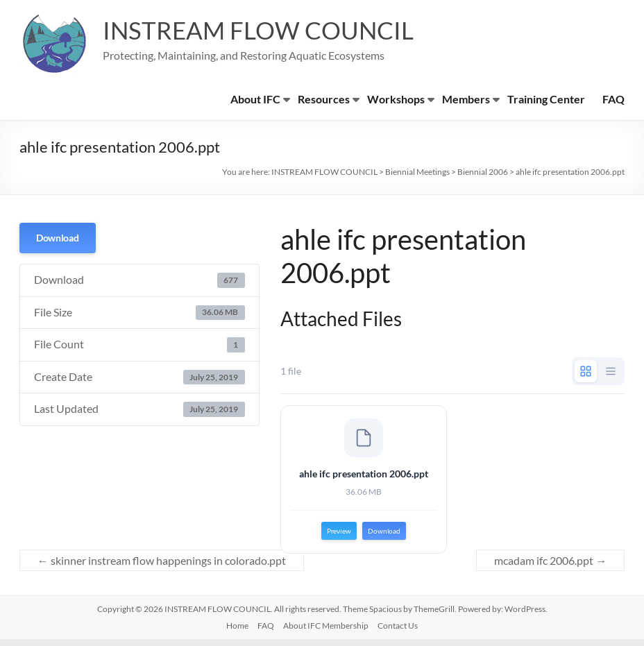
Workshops (396, 99)
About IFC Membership (326, 632)
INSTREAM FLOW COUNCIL (262, 30)
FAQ (613, 99)
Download (58, 238)
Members (466, 99)
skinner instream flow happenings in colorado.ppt (162, 567)
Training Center (546, 99)
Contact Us (398, 632)
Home (237, 632)
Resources (324, 99)
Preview (339, 534)
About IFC (255, 99)
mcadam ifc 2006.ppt (550, 567)
